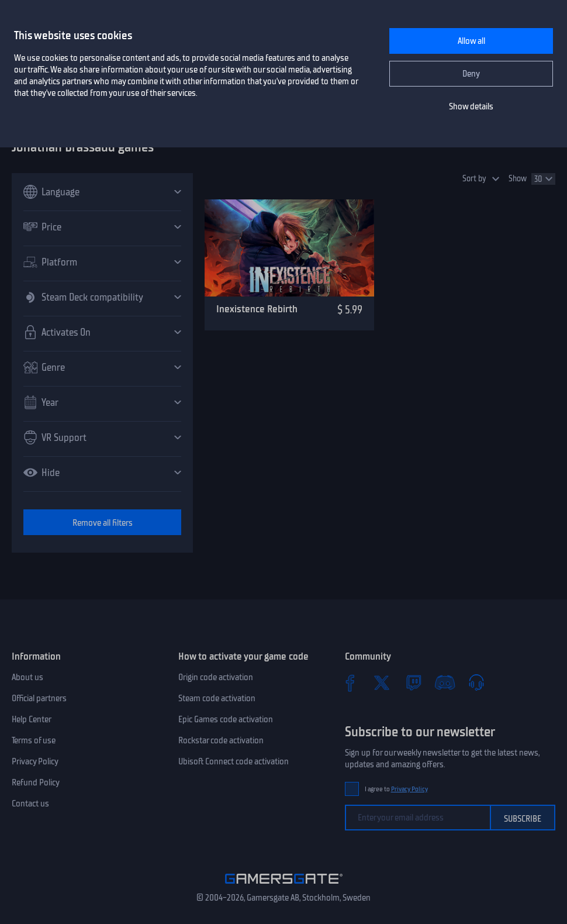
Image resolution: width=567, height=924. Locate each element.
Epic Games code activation (226, 719)
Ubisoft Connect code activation (234, 761)
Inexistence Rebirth (257, 309)
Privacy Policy (35, 761)
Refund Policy (36, 782)
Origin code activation (216, 677)
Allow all (471, 41)
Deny (471, 74)
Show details (471, 106)
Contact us (30, 804)
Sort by (474, 179)
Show (518, 179)
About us (27, 677)
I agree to (396, 789)
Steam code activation (217, 698)
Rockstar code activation (221, 740)
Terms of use (34, 740)
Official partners (39, 698)
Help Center (32, 719)
